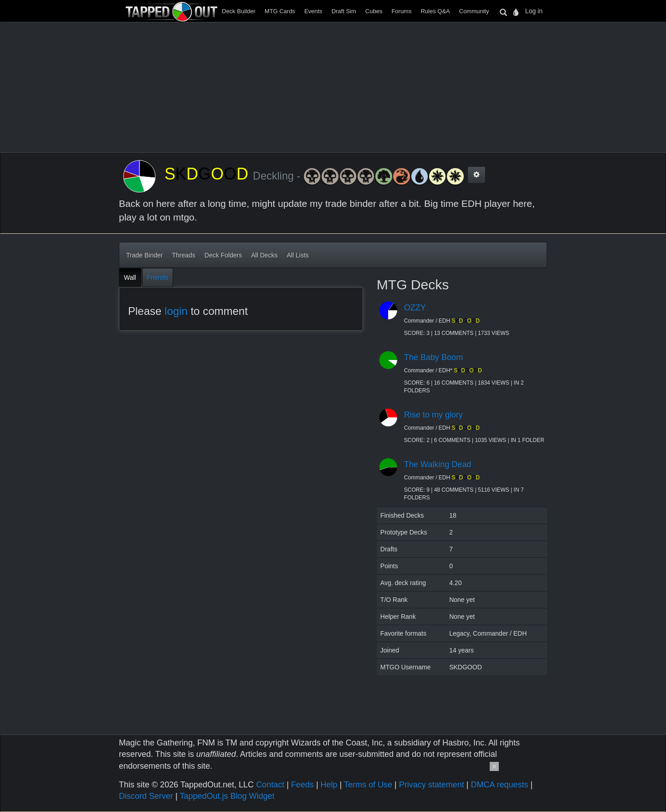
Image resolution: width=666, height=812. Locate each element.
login (176, 311)
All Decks (264, 255)
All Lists (298, 255)
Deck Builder (239, 11)
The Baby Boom (433, 357)
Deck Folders (223, 255)
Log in (534, 11)
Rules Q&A (435, 11)
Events (313, 11)
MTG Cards (280, 11)
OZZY (415, 308)
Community (474, 11)
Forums (401, 11)
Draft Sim (344, 11)
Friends (158, 278)
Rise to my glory (433, 415)
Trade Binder (144, 255)
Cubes (374, 11)
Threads (183, 255)
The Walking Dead (438, 464)
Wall (130, 278)
